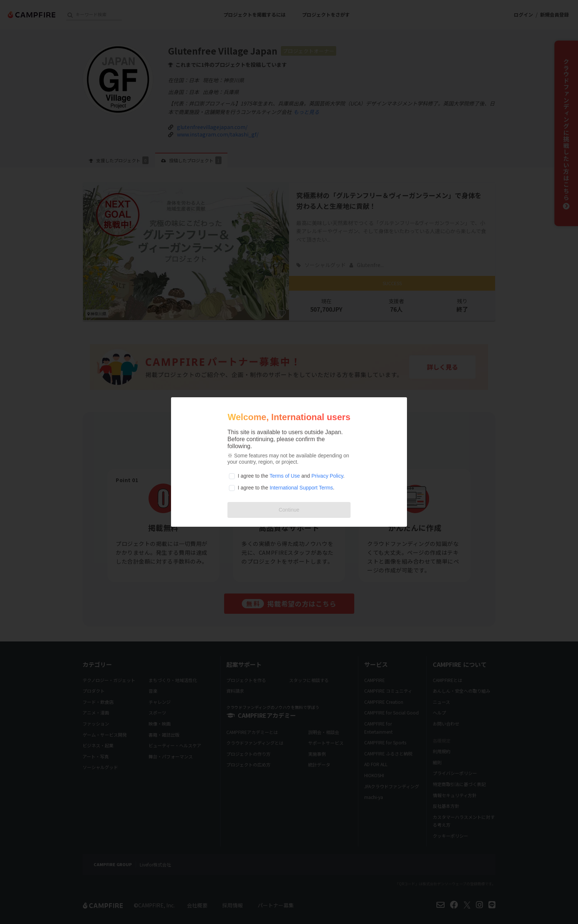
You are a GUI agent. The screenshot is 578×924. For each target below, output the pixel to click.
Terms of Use (285, 476)
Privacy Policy (327, 476)
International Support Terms (301, 488)
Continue (289, 510)
